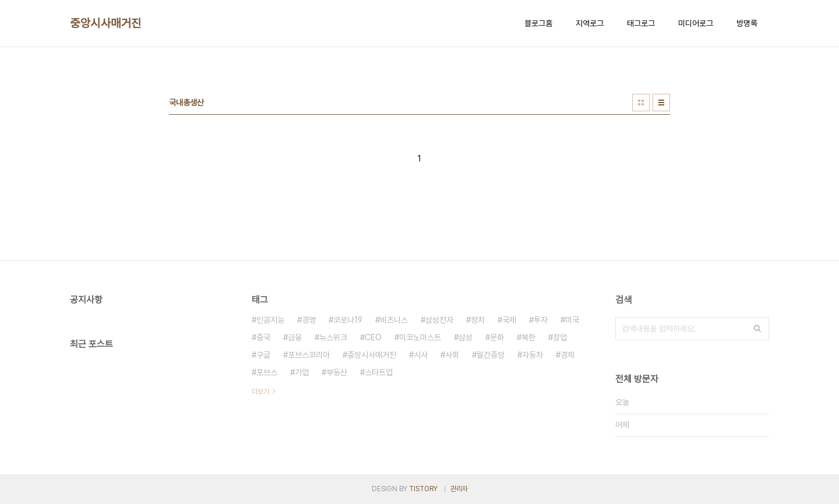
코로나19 (348, 320)
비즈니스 (394, 320)
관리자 (459, 489)
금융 (295, 337)
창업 (560, 337)
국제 (509, 320)
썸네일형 (641, 103)
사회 (452, 355)
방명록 (747, 23)
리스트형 (661, 103)
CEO (373, 337)
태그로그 (641, 23)
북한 (528, 337)
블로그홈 (538, 23)
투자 (541, 320)
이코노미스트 (420, 337)
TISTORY (423, 489)
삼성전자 (439, 320)
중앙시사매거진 (106, 23)
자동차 (533, 355)
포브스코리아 (309, 355)
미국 (572, 320)
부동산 (337, 372)
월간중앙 (491, 355)
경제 (567, 355)
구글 (263, 355)
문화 (497, 337)
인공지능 (270, 320)
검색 (757, 329)
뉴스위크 (333, 337)
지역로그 (590, 23)
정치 (478, 320)
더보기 (260, 392)
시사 (421, 355)
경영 (309, 320)
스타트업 (379, 372)
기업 (302, 372)
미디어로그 (696, 23)
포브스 (267, 372)
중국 (263, 337)
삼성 (466, 337)
